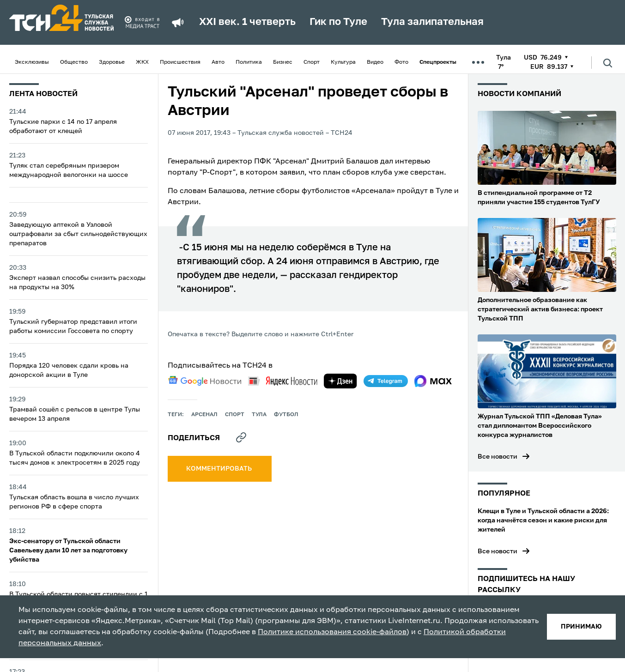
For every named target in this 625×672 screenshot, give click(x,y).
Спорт (312, 62)
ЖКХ (142, 62)
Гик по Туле (338, 22)
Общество (74, 62)
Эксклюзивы (32, 62)
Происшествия (180, 62)
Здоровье (112, 62)
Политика (249, 62)
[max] (433, 381)
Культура (343, 62)
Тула (259, 415)
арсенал (204, 415)
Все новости (498, 457)
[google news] (205, 381)
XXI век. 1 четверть (247, 22)
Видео (375, 62)
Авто (218, 62)
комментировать (220, 469)
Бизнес (283, 62)
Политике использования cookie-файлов (332, 632)
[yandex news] (283, 381)
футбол (286, 415)
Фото (401, 62)
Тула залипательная (432, 22)
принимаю (581, 627)
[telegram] (386, 381)
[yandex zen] (340, 381)
